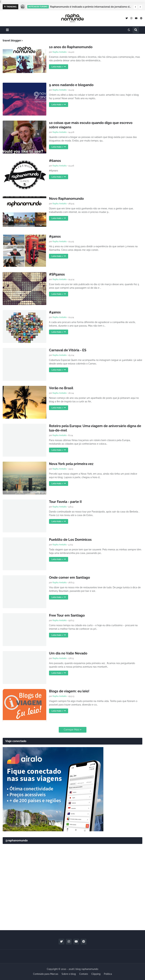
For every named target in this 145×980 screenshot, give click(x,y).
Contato (84, 974)
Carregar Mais (71, 730)
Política (108, 974)
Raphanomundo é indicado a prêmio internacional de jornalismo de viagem (92, 7)
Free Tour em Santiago (67, 615)
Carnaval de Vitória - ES (68, 350)
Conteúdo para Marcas (46, 974)
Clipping (96, 974)
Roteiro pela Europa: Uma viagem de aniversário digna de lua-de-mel (95, 428)
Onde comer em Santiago (69, 577)
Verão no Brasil (61, 388)
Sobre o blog (69, 974)
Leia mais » (57, 67)
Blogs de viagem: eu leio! (69, 691)
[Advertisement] (72, 901)
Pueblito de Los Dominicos (70, 540)
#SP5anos (57, 274)
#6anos (55, 161)
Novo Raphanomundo (66, 199)
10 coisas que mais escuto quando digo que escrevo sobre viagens (91, 125)
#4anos (55, 312)
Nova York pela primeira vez (71, 464)
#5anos (55, 236)
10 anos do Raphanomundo (71, 47)
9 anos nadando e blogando (71, 85)
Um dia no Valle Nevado (68, 653)
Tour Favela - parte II (65, 502)
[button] (135, 7)
